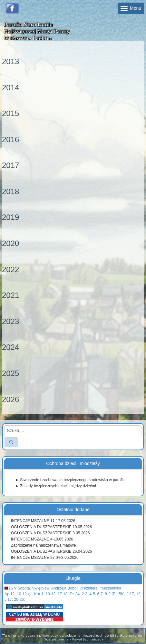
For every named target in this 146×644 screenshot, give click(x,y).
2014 (10, 88)
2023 (10, 321)
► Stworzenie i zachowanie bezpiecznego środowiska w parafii (69, 480)
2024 (10, 347)
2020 (10, 243)
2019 (10, 217)
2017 (10, 165)
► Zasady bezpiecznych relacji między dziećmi (56, 486)
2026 (10, 399)
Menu (131, 8)
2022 (10, 269)
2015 (10, 113)
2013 (10, 61)
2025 (10, 373)
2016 (10, 139)
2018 (10, 191)
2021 (10, 295)
